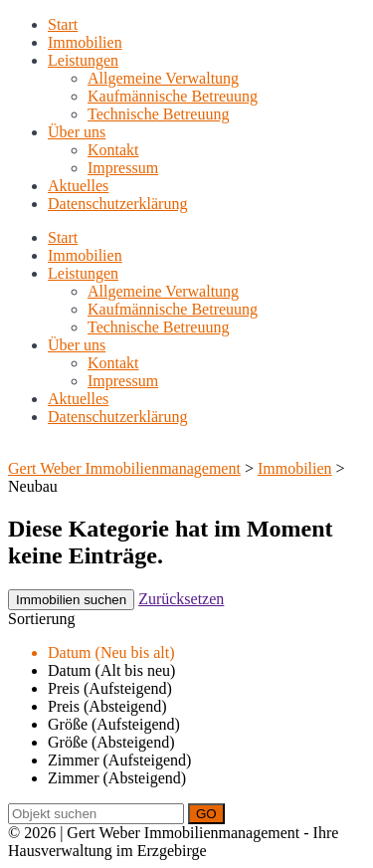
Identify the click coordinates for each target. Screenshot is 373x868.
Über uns (77, 132)
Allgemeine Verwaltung (163, 78)
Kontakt (113, 150)
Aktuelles (78, 186)
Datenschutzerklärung (117, 204)
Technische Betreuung (158, 114)
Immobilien (85, 42)
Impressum (123, 168)
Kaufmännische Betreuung (173, 96)
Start (63, 24)
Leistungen (83, 60)
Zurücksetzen (181, 599)
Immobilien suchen (71, 600)
